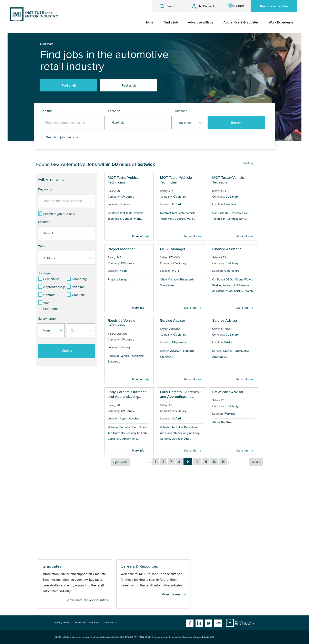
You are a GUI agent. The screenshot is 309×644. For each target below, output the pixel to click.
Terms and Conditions (87, 623)
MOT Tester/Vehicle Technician (124, 180)
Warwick (230, 414)
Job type (44, 273)
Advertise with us (201, 22)
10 (197, 462)
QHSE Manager (173, 249)
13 (223, 462)
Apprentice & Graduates (241, 22)
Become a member (274, 6)
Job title (47, 111)
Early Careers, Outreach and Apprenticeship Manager (127, 397)
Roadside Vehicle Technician (122, 323)
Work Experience (281, 22)
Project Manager (121, 249)
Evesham (230, 204)
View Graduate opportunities (87, 600)
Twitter (209, 623)
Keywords (45, 189)
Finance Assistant (227, 249)
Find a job (171, 22)
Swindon (125, 204)
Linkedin (199, 623)
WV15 (176, 271)
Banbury (125, 347)
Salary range (47, 319)
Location (114, 111)
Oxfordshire (232, 271)
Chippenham (180, 342)
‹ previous (120, 462)
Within (43, 246)
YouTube (218, 623)
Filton (123, 271)
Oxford (176, 204)
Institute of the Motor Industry (240, 623)
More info (138, 236)
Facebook (190, 623)
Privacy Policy (62, 623)
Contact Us (111, 623)
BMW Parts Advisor (228, 392)
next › (256, 462)
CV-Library (128, 197)
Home (149, 22)
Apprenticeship (129, 419)
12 (214, 462)
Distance (181, 111)
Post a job (129, 86)
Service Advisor (173, 320)
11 (206, 462)
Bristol (228, 342)
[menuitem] (149, 22)
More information (174, 594)
